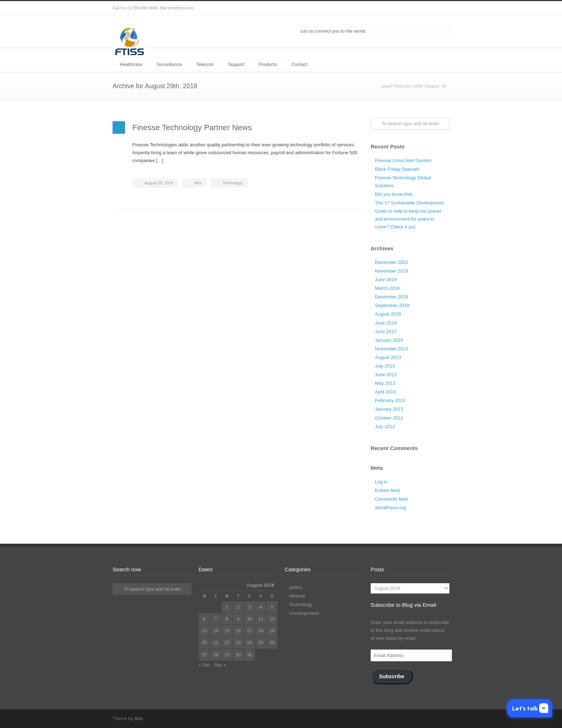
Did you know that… (396, 194)
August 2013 (388, 357)
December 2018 (392, 297)
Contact (299, 64)
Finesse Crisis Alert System (403, 160)
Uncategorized (304, 613)
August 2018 (388, 314)
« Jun (204, 665)
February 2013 (390, 400)
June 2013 (386, 375)
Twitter (399, 8)
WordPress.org (390, 508)
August (432, 86)
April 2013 (385, 392)
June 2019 (386, 280)
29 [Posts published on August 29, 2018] (227, 655)
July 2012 (385, 427)
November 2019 (392, 271)
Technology (233, 183)
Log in (381, 482)
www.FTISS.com (396, 86)
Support (236, 64)
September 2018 (392, 305)
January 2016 (389, 340)
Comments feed (391, 499)
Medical (297, 596)
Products (268, 64)
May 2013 (385, 383)
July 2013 (385, 366)
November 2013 (392, 349)
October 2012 (389, 418)
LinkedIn (428, 8)
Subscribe (392, 676)
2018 (418, 86)
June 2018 (386, 323)
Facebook (414, 8)
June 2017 (386, 332)
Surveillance (169, 64)
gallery (296, 587)
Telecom (205, 64)
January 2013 (389, 409)
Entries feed (387, 490)
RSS (442, 8)
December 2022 (392, 262)
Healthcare (131, 64)
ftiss (198, 183)
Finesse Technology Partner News (192, 127)
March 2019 (387, 288)
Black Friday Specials (397, 169)
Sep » (220, 665)
